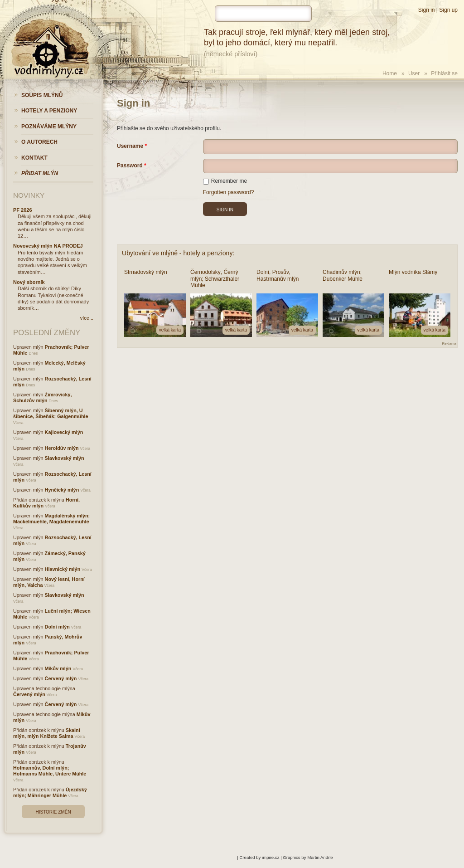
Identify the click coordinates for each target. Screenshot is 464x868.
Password (130, 166)
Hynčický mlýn (62, 490)
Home (390, 73)
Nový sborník (29, 282)
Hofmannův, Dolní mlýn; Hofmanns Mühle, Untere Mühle (50, 771)
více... (87, 318)
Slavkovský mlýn (65, 458)
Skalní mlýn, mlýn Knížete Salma (47, 733)
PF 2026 (23, 210)
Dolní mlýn (57, 627)
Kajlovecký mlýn (64, 432)
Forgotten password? (229, 192)
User (414, 73)
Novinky (29, 195)
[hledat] (263, 14)
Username (130, 146)
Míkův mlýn (58, 668)
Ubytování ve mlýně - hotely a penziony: (178, 253)
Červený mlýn (61, 678)
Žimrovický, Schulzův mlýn (43, 397)
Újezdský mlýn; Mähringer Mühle (50, 792)
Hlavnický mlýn (63, 569)
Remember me (225, 181)
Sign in (427, 10)
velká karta (170, 330)
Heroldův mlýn (62, 448)
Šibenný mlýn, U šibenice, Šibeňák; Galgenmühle (51, 413)
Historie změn (53, 812)
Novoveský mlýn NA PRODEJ (48, 246)
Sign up (448, 10)
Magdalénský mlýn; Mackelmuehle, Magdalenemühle (51, 519)
